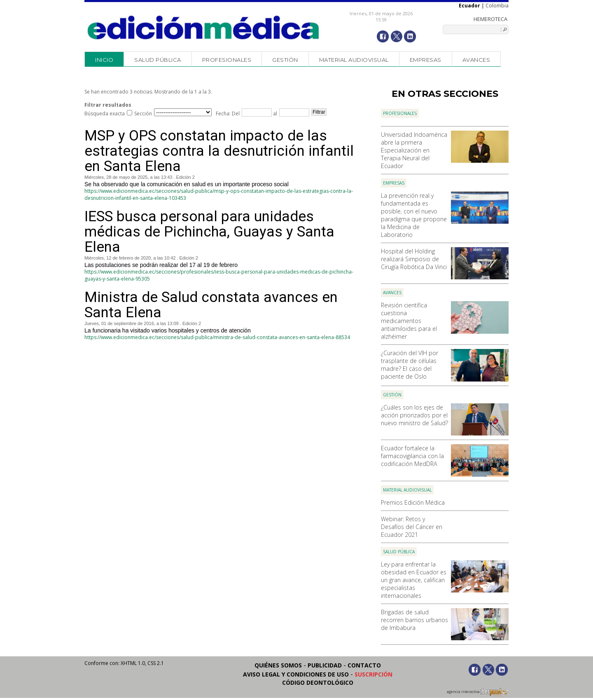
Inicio (104, 60)
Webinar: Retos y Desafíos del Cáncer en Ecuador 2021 (412, 527)
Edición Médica (204, 28)
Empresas (426, 60)
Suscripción (374, 674)
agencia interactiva (478, 693)
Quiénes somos (278, 665)
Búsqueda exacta (105, 114)
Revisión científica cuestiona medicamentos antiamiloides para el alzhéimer (409, 321)
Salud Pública (158, 60)
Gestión (285, 60)
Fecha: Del (228, 114)
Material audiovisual (354, 60)
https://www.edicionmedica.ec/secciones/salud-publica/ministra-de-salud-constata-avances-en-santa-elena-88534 (217, 337)
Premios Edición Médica (413, 502)
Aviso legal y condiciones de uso (296, 674)
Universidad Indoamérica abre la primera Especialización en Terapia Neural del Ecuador (414, 150)
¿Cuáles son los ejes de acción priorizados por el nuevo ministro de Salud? (414, 415)
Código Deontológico (318, 682)
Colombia (497, 6)
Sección (143, 114)
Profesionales (227, 60)
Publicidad (325, 665)
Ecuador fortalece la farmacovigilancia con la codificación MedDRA (412, 456)
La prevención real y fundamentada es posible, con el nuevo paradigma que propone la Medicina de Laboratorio (414, 215)
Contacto (364, 665)
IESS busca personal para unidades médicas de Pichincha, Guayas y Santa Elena (209, 232)
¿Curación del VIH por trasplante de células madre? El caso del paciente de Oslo (410, 365)
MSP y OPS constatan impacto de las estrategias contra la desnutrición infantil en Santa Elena (219, 151)
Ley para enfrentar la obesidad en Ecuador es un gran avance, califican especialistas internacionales (414, 580)
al (274, 114)
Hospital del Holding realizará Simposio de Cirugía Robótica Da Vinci (414, 259)
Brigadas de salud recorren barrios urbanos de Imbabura (414, 620)
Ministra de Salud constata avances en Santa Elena (211, 305)
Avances (476, 60)
